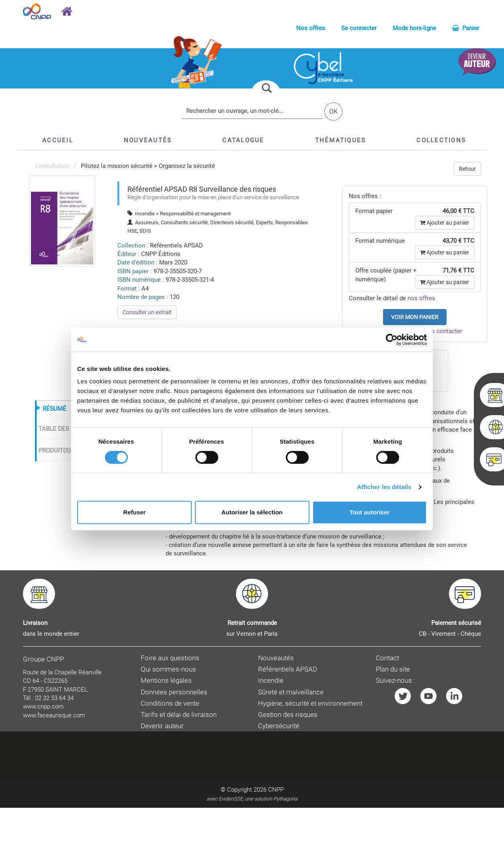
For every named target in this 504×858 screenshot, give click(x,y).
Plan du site (393, 669)
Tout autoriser (370, 512)
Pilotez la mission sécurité (117, 166)
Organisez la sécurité (187, 166)
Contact (387, 658)
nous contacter (442, 331)
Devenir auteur (162, 726)
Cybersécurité (279, 726)
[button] (243, 140)
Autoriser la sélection (252, 512)
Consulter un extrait (147, 312)
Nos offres (311, 28)
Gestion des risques (288, 715)
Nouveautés (276, 658)
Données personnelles (174, 692)
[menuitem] (62, 221)
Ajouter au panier (445, 223)
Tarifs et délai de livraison (179, 715)
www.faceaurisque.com (54, 715)
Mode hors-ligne (414, 28)
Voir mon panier (415, 317)
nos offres (421, 298)
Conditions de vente (170, 703)
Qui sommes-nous (168, 669)
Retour (467, 169)
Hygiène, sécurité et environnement (310, 703)
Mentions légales (166, 681)
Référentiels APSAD (288, 669)
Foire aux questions (170, 658)
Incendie (271, 681)
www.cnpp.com (43, 706)
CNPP (276, 790)
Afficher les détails (384, 487)
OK (333, 112)
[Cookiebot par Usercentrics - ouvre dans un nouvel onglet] (392, 340)
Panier (466, 28)
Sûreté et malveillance (291, 692)
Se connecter (359, 28)
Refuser (135, 512)
